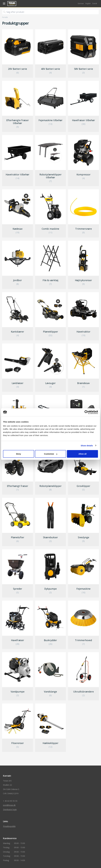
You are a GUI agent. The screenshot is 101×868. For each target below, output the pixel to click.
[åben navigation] (4, 4)
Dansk (95, 3)
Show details (87, 445)
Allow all (83, 454)
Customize (51, 454)
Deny (18, 454)
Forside (5, 17)
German (81, 3)
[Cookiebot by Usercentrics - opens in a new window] (86, 412)
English (88, 3)
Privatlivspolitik (9, 826)
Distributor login (10, 809)
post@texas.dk (9, 805)
